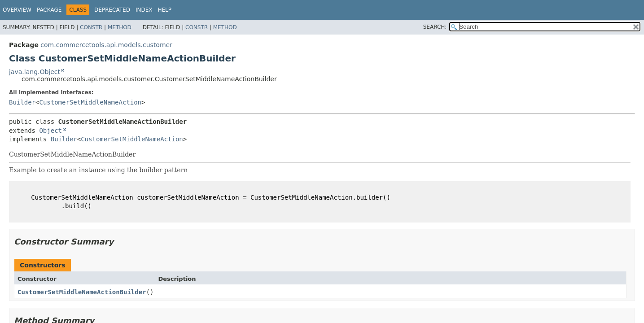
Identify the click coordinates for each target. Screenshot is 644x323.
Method (120, 27)
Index (144, 10)
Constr (91, 27)
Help (164, 10)
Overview (17, 10)
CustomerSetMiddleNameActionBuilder (82, 292)
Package (49, 10)
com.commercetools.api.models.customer (106, 45)
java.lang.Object (35, 72)
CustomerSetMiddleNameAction (90, 102)
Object (50, 131)
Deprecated (112, 10)
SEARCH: (435, 27)
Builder (22, 102)
